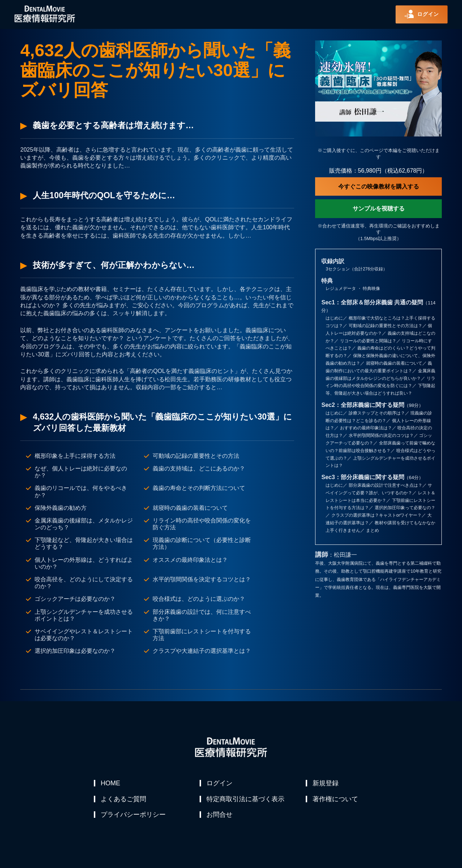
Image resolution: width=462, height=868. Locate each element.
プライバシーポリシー (134, 818)
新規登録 (326, 783)
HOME (111, 783)
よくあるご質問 (124, 800)
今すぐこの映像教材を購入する (379, 186)
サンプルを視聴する (379, 209)
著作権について (336, 800)
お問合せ (220, 818)
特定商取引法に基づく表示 (246, 800)
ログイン (220, 783)
